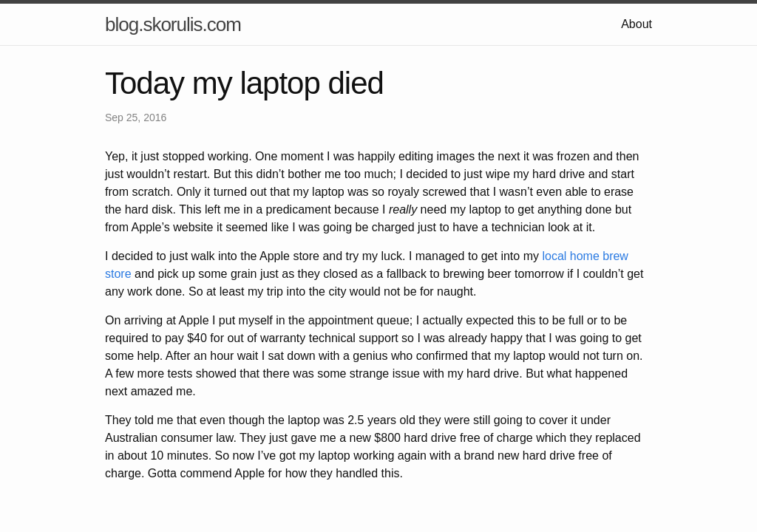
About (637, 24)
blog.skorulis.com (173, 24)
